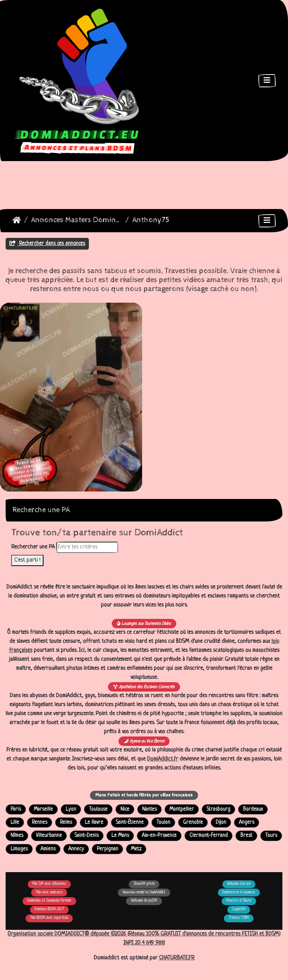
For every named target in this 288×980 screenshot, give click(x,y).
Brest (246, 836)
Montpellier (182, 809)
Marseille (43, 809)
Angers (247, 822)
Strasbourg (218, 809)
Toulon (163, 822)
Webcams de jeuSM (144, 901)
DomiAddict (17, 220)
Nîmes (17, 836)
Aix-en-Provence (159, 836)
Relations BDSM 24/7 (49, 909)
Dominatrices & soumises (239, 893)
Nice (125, 809)
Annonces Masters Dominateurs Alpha (77, 220)
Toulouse (98, 809)
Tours (271, 836)
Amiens (48, 849)
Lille (15, 822)
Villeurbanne (49, 836)
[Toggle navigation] (267, 81)
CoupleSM (239, 909)
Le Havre (94, 822)
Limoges (19, 849)
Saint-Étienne (130, 822)
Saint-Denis (87, 836)
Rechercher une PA (33, 547)
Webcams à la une (239, 884)
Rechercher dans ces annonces (47, 244)
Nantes (149, 809)
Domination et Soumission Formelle (49, 901)
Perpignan (107, 849)
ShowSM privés (144, 884)
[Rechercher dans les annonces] (87, 547)
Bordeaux (253, 809)
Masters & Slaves (239, 901)
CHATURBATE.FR (177, 958)
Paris (16, 809)
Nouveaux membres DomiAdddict (144, 893)
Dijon (221, 822)
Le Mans (120, 836)
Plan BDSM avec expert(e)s (49, 918)
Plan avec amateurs (49, 893)
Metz (136, 849)
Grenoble (193, 822)
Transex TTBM (239, 918)
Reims (66, 822)
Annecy (76, 849)
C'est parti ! (27, 560)
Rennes (40, 822)
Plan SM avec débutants (49, 884)
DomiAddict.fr (163, 759)
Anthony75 (151, 220)
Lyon (71, 809)
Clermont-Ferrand (208, 836)
